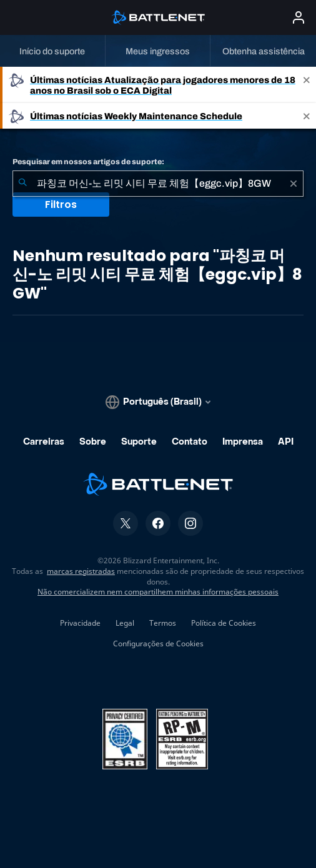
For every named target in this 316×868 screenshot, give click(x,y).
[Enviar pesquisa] (22, 184)
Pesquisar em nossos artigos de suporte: (88, 162)
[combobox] (158, 184)
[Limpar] (294, 184)
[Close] (307, 85)
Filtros (61, 205)
